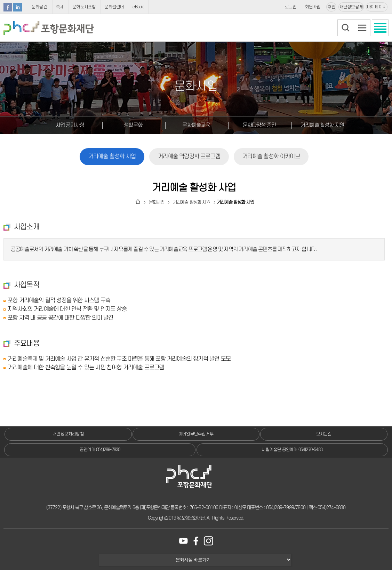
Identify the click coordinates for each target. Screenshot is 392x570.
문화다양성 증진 (259, 125)
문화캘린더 (114, 7)
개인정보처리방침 (68, 434)
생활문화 (133, 125)
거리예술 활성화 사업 (112, 156)
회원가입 (313, 7)
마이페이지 (377, 7)
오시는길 (324, 434)
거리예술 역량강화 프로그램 (189, 156)
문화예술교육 (196, 125)
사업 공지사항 (70, 125)
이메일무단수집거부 (196, 434)
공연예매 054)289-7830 (100, 450)
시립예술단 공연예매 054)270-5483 (292, 450)
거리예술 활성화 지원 (322, 125)
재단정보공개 (351, 7)
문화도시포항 (84, 7)
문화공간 (39, 7)
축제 (60, 7)
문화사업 (157, 202)
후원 (331, 7)
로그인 (291, 7)
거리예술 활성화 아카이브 (271, 156)
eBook (138, 7)
